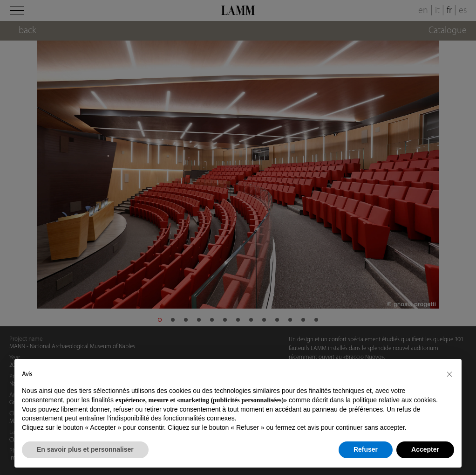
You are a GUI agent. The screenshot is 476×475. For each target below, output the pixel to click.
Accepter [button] (425, 449)
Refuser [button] (366, 449)
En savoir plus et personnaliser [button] (85, 449)
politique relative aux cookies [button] (394, 400)
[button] (449, 374)
